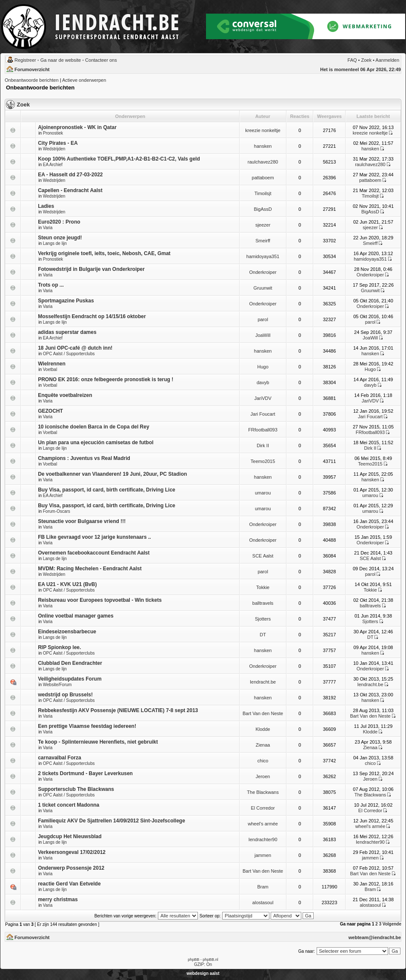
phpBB (193, 960)
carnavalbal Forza (59, 758)
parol (263, 319)
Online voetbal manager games (76, 616)
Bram (263, 887)
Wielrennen (52, 364)
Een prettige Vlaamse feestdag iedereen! (87, 726)
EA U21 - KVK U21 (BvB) (67, 584)
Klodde (263, 729)
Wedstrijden (54, 149)
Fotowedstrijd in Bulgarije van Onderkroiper (91, 269)
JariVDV (263, 398)
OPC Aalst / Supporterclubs (69, 354)
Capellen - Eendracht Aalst (70, 190)
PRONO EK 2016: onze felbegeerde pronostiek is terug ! (106, 379)
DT (263, 635)
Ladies (46, 206)
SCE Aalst (263, 556)
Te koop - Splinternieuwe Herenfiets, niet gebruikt (98, 742)
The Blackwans (263, 792)
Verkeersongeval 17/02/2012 (72, 852)
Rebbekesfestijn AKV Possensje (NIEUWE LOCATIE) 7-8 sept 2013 (118, 710)
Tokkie (263, 587)
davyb (263, 382)
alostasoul (263, 902)
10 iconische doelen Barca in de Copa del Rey (93, 427)
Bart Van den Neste (263, 713)
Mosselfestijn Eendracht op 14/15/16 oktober (92, 316)
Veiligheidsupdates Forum (70, 679)
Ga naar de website (61, 60)
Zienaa (263, 745)
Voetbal (50, 369)
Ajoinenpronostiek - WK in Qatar (77, 127)
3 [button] (380, 924)
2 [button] (377, 924)
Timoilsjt (263, 193)
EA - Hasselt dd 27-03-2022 (70, 175)
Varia (48, 228)
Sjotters (263, 619)
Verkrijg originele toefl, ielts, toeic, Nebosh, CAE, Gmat (104, 253)
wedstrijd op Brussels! (65, 695)
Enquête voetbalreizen (65, 395)
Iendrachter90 (263, 839)
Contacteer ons (101, 60)
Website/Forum (57, 685)
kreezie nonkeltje (263, 130)
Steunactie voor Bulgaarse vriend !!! (82, 521)
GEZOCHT (50, 411)
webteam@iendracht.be (375, 937)
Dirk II (263, 445)
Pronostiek (53, 133)
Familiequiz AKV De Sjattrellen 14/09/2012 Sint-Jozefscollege (112, 821)
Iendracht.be (263, 682)
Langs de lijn (55, 243)
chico (263, 761)
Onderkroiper (263, 272)
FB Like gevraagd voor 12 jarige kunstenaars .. (94, 537)
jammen (263, 855)
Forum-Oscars (57, 511)
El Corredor (263, 808)
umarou (263, 493)
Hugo (263, 367)
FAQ (352, 60)
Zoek (366, 60)
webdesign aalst (203, 973)
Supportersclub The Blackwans (76, 789)
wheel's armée (263, 824)
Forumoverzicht (32, 69)
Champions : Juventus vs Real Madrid (84, 458)
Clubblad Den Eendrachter (70, 663)
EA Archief (53, 165)
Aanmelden (387, 60)
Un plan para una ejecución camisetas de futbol (96, 443)
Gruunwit (263, 288)
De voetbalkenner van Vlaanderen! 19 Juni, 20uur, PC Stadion (112, 474)
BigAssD (263, 209)
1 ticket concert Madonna (69, 805)
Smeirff (263, 241)
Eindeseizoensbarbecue (67, 632)
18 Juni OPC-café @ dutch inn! (75, 348)
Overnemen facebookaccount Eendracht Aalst (94, 553)
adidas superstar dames (67, 332)
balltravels (263, 603)
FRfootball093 (263, 430)
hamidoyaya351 (263, 256)
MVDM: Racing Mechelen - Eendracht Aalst (90, 569)
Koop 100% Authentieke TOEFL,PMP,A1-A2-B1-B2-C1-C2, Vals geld (119, 159)
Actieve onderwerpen (84, 80)
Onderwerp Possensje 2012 (71, 868)
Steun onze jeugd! (60, 238)
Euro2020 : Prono (59, 222)
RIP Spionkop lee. (59, 647)
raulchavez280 (263, 162)
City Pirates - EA (58, 143)
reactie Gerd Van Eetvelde (69, 884)
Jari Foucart (263, 414)
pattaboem (263, 178)
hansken (263, 146)
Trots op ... (51, 285)
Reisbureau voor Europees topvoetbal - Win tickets (100, 600)
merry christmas (58, 900)
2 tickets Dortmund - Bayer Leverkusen (85, 773)
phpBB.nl (210, 960)
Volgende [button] (392, 924)
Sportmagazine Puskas (66, 301)
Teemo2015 (263, 461)
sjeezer (263, 225)
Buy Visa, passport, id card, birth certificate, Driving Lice (107, 490)
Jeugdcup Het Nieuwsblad (70, 836)
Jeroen (263, 776)
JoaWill (263, 335)
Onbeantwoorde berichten (32, 80)
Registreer (25, 60)
